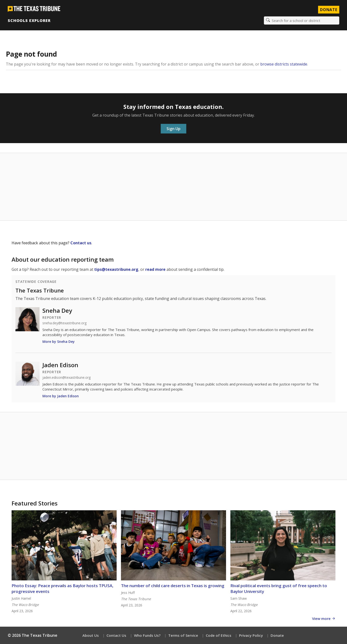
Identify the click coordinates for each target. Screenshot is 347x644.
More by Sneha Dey (59, 342)
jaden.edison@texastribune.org (67, 378)
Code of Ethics (219, 635)
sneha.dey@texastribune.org (64, 323)
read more (155, 269)
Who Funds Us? (147, 635)
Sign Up (173, 129)
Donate (277, 635)
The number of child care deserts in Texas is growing (173, 586)
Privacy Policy (251, 635)
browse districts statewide (284, 64)
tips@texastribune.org (116, 269)
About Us (91, 635)
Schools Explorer (29, 20)
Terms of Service (183, 635)
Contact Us (116, 635)
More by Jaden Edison (61, 396)
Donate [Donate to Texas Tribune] (329, 10)
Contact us (81, 243)
